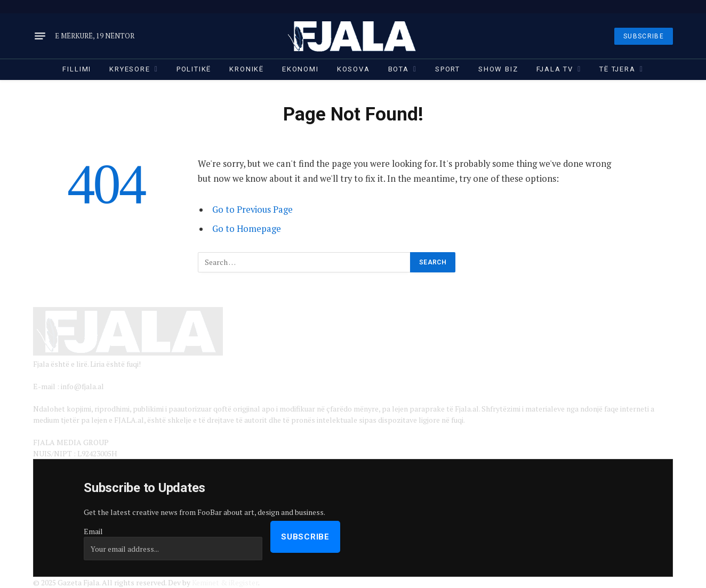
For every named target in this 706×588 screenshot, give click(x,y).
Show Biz (498, 69)
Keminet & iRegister (225, 582)
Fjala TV (555, 69)
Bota (399, 69)
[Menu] (40, 36)
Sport (448, 69)
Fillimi (77, 69)
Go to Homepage (247, 229)
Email (93, 531)
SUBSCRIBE (644, 36)
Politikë (194, 69)
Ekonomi (300, 69)
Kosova (354, 69)
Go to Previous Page (252, 210)
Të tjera (617, 69)
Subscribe (305, 537)
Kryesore (130, 69)
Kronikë (247, 69)
